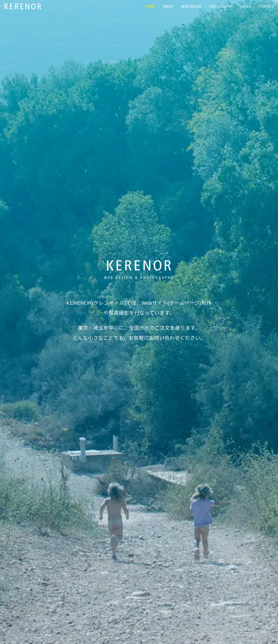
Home (150, 7)
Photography (221, 7)
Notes (246, 7)
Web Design (191, 7)
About (168, 7)
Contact (266, 7)
